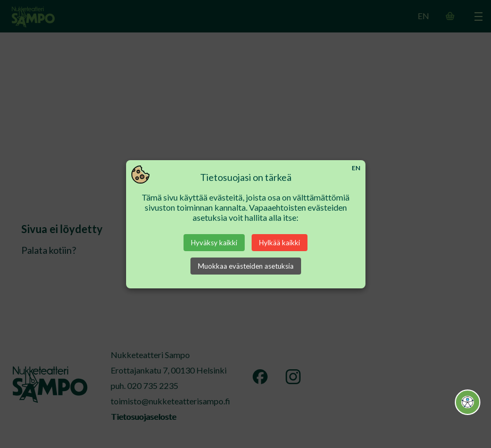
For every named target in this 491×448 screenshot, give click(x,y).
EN (356, 168)
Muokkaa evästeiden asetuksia (246, 266)
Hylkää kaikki (280, 243)
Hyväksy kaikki (214, 243)
